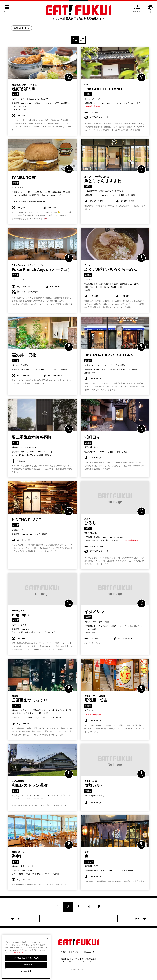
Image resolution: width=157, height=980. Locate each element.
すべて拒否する (26, 970)
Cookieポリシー (91, 952)
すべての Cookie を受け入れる (26, 964)
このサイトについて (70, 952)
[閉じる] (47, 944)
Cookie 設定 (26, 977)
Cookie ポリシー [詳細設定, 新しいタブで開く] (17, 958)
